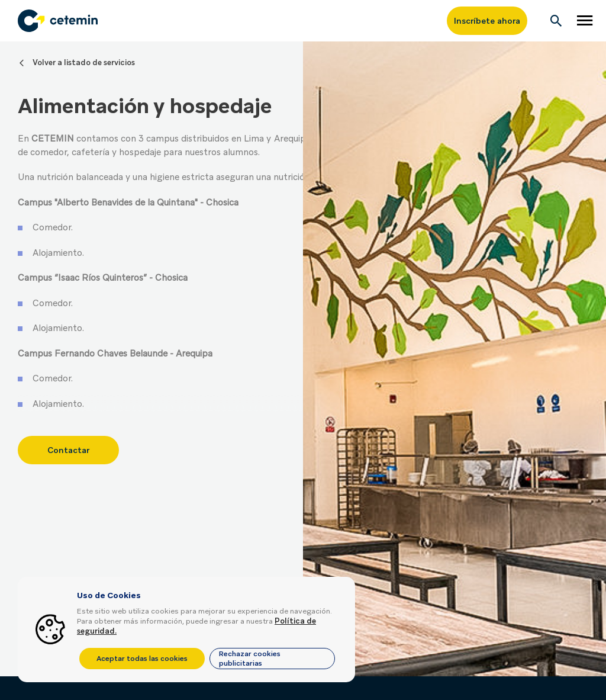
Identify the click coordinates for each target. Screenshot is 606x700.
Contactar (68, 444)
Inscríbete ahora (487, 21)
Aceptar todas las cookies (142, 659)
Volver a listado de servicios (84, 62)
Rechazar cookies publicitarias (250, 659)
